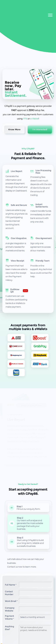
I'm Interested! (40, 129)
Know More (14, 129)
